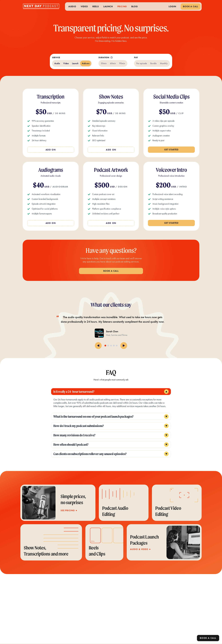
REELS (96, 6)
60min (113, 63)
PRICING (122, 6)
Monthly (164, 63)
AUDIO (72, 6)
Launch (75, 63)
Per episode (142, 63)
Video (66, 63)
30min (104, 63)
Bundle (153, 63)
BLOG (135, 6)
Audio (57, 63)
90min (122, 63)
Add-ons (86, 63)
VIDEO (84, 6)
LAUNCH (108, 6)
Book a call (208, 638)
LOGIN (172, 6)
